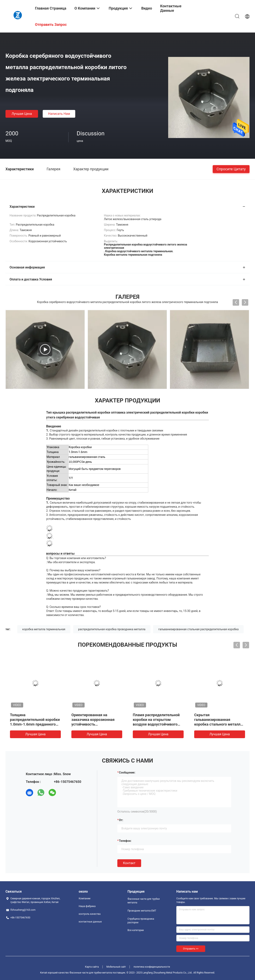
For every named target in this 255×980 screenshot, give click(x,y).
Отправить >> (191, 949)
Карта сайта (92, 967)
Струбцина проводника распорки (141, 921)
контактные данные (90, 922)
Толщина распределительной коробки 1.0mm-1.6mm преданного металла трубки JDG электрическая (35, 724)
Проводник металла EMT (142, 911)
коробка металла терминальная (44, 629)
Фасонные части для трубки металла (144, 901)
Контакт (129, 863)
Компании (85, 899)
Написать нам (59, 114)
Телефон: (125, 841)
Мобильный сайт (116, 967)
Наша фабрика (87, 906)
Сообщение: (127, 772)
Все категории (136, 930)
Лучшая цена (22, 114)
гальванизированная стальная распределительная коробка (198, 629)
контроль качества (90, 914)
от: (121, 820)
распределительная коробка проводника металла (112, 629)
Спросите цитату (231, 169)
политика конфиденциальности (152, 967)
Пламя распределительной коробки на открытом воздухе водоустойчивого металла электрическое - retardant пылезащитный (156, 724)
